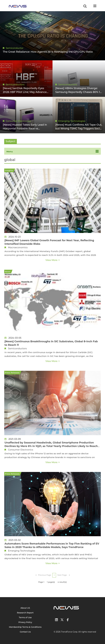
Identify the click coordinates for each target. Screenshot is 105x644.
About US (25, 608)
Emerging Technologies (72, 121)
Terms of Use (25, 617)
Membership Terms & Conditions (25, 627)
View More (52, 260)
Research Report (25, 613)
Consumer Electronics (18, 121)
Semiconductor (15, 48)
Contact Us (25, 632)
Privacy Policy (25, 622)
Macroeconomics (18, 247)
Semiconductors (15, 85)
